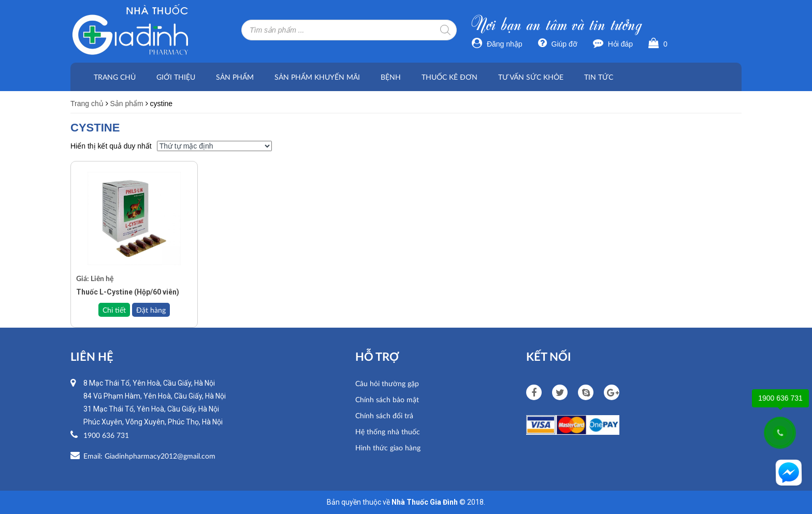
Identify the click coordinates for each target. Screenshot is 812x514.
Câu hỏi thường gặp (387, 383)
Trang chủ (115, 77)
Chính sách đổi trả (384, 415)
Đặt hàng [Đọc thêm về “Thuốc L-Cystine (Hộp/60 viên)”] (151, 310)
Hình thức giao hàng (388, 447)
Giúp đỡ (558, 44)
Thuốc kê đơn (450, 77)
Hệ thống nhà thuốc (388, 431)
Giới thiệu (176, 77)
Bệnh (391, 77)
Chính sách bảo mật (387, 399)
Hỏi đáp (613, 44)
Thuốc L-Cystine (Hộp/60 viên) (128, 292)
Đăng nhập (497, 44)
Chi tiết (114, 310)
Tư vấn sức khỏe (531, 77)
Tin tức (599, 77)
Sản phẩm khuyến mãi (317, 77)
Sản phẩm (235, 77)
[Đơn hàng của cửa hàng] (214, 146)
